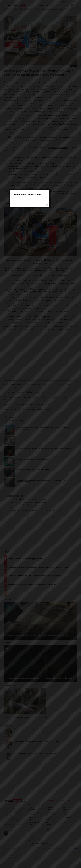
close (58, 440)
